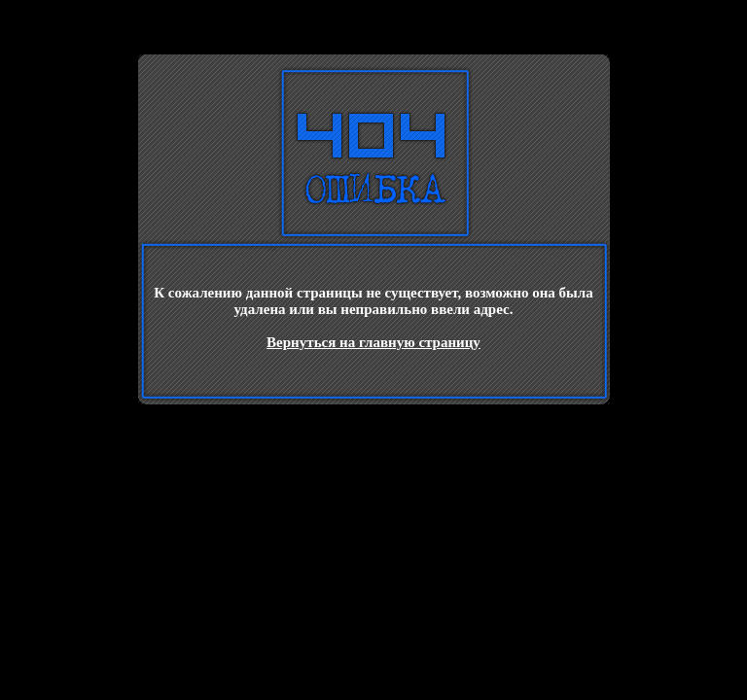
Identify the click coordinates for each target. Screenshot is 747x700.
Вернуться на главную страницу (373, 342)
